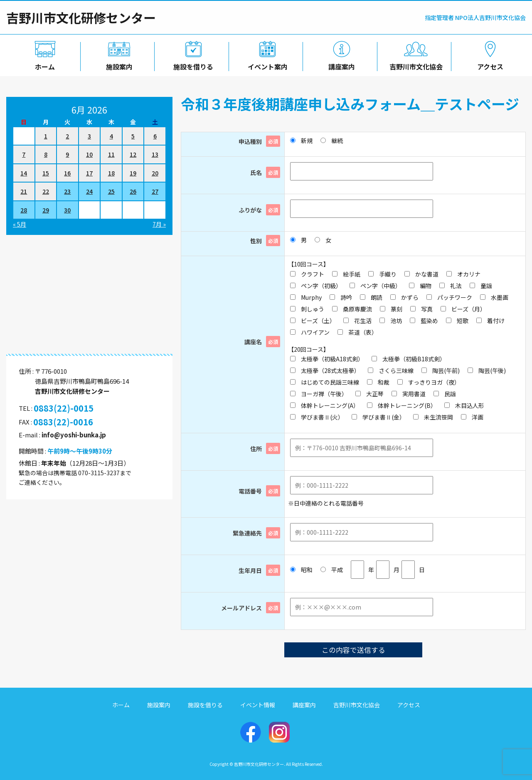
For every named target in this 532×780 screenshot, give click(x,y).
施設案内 (118, 65)
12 (133, 154)
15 (46, 173)
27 (155, 191)
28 (24, 210)
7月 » (159, 224)
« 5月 (20, 224)
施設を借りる (192, 65)
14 (24, 173)
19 (133, 173)
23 (67, 191)
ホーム (43, 65)
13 (155, 154)
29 (46, 210)
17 (89, 173)
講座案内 (340, 65)
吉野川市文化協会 (414, 65)
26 (133, 191)
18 (111, 173)
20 (155, 173)
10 (89, 154)
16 (67, 173)
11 (111, 154)
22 (46, 191)
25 (111, 191)
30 (67, 210)
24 (89, 191)
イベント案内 (266, 65)
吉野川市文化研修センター (81, 17)
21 (24, 191)
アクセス (489, 65)
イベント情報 (258, 705)
